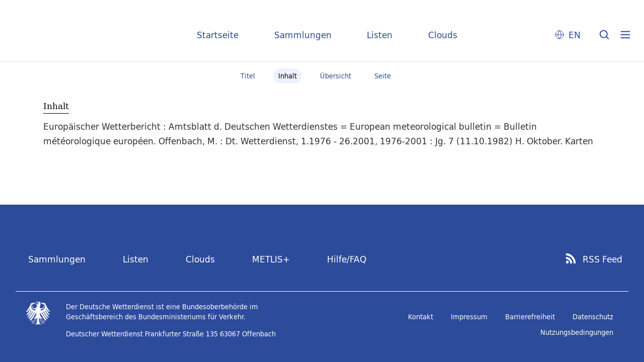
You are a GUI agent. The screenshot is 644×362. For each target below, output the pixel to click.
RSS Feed (602, 259)
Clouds (443, 35)
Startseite (218, 35)
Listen (380, 35)
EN (575, 35)
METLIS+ (271, 259)
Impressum (469, 317)
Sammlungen (303, 35)
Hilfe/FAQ (347, 259)
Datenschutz (593, 317)
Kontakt (421, 317)
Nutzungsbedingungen (577, 332)
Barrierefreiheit (530, 317)
